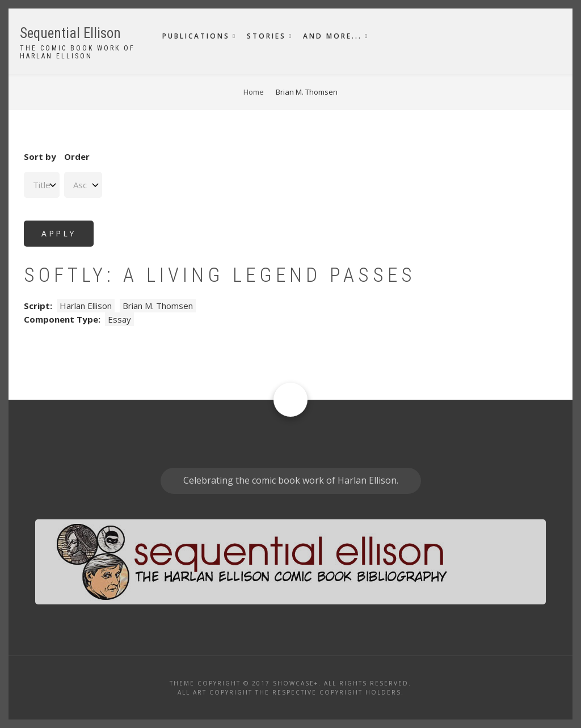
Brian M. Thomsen (158, 306)
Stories (266, 36)
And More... (332, 36)
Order (77, 156)
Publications (196, 36)
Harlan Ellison (86, 306)
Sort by (40, 156)
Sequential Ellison (70, 33)
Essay (119, 319)
